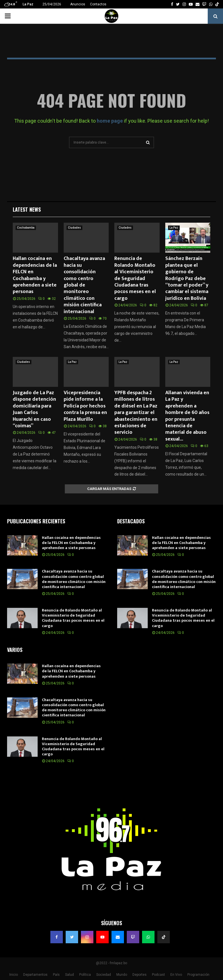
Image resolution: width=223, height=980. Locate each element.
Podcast (158, 975)
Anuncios (78, 4)
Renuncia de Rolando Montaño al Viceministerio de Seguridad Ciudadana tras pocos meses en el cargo (135, 278)
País (56, 975)
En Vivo (176, 975)
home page (110, 121)
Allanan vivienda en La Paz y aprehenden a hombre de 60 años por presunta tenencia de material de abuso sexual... (187, 416)
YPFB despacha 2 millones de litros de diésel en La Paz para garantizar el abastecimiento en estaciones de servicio (136, 413)
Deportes (140, 975)
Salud (69, 975)
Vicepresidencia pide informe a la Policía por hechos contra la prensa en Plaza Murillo (85, 406)
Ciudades (74, 228)
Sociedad (104, 975)
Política (85, 975)
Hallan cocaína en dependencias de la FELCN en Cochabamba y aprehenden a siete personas (35, 275)
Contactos (98, 4)
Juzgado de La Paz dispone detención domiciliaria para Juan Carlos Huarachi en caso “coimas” (34, 409)
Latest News (27, 209)
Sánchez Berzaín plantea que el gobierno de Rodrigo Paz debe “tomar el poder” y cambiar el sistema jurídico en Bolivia (187, 278)
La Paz (174, 228)
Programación (198, 975)
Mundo (122, 975)
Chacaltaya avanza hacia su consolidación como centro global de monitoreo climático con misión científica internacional (84, 285)
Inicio (14, 975)
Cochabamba (26, 228)
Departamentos (35, 975)
